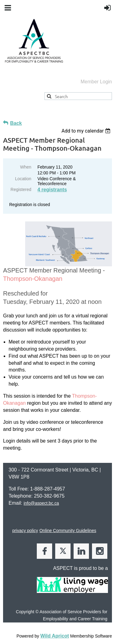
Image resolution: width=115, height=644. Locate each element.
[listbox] (87, 131)
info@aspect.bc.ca (41, 503)
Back (16, 123)
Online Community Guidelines (68, 531)
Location (23, 179)
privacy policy (25, 531)
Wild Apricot (54, 636)
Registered (21, 189)
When (26, 167)
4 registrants (52, 190)
